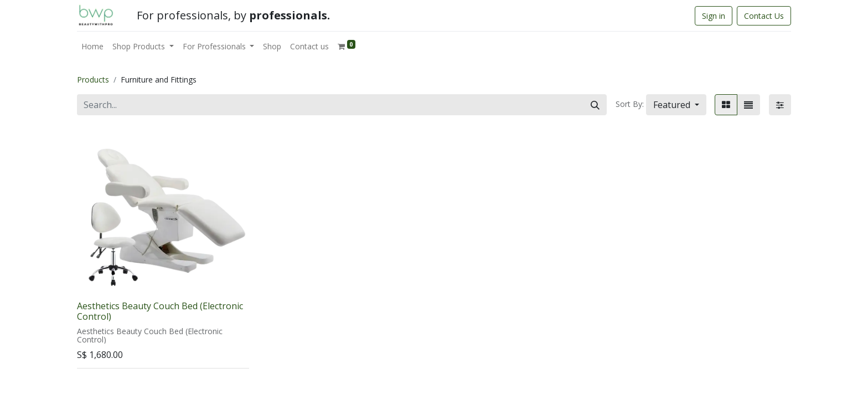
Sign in (714, 16)
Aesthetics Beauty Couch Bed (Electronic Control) (160, 311)
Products (93, 80)
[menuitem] (92, 46)
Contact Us (764, 16)
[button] (676, 105)
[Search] (595, 105)
